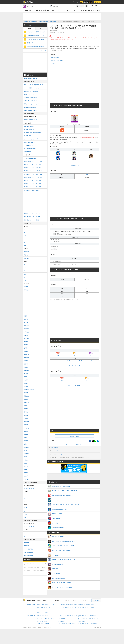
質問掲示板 (26, 546)
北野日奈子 (26, 338)
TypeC (81, 361)
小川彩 (25, 463)
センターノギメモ (71, 10)
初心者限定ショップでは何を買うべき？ (33, 133)
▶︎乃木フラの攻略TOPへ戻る (30, 79)
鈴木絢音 (26, 345)
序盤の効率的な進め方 (29, 126)
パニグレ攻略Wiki (82, 622)
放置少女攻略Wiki (61, 622)
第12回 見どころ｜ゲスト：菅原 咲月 (32, 187)
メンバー (64, 10)
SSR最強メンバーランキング (30, 98)
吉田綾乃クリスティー (29, 390)
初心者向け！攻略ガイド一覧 (30, 120)
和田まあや (26, 332)
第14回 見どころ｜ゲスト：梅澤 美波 (32, 181)
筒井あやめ (26, 422)
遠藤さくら (26, 396)
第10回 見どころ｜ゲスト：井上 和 (32, 214)
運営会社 (74, 600)
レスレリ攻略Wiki (61, 619)
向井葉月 (26, 383)
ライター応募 (96, 600)
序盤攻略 (26, 10)
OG (25, 265)
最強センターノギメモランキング (31, 104)
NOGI (25, 245)
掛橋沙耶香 (26, 402)
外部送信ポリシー (59, 600)
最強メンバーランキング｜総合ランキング (33, 85)
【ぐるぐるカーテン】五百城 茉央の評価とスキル (37, 32)
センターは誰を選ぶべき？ (30, 149)
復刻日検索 (88, 10)
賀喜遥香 (26, 399)
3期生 (25, 274)
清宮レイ (26, 415)
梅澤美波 (26, 364)
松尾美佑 (26, 441)
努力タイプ (26, 252)
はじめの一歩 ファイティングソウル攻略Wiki (88, 624)
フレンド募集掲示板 (28, 549)
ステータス (54, 63)
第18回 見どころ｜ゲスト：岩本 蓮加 (32, 168)
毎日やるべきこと (28, 136)
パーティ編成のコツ (28, 145)
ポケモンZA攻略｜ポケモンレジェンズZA (46, 605)
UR (25, 233)
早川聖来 (26, 425)
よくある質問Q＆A (28, 152)
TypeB (68, 361)
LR (25, 229)
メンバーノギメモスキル (57, 61)
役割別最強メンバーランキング (31, 91)
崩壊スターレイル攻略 (42, 611)
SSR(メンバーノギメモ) (57, 454)
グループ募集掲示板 (28, 552)
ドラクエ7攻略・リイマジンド (43, 608)
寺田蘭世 (26, 348)
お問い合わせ (67, 600)
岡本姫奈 (26, 460)
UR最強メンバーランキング (30, 94)
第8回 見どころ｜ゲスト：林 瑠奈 (32, 220)
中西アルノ (26, 479)
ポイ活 (75, 2)
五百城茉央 (26, 447)
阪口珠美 (26, 374)
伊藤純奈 (26, 335)
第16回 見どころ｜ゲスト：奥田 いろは (33, 174)
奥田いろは (26, 466)
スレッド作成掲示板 (28, 555)
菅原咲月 (26, 473)
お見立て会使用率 (47, 10)
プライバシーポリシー (48, 600)
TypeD (93, 361)
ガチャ (54, 10)
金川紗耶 (26, 406)
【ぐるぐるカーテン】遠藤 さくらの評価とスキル (37, 36)
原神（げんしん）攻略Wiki (43, 615)
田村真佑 (26, 418)
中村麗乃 (26, 380)
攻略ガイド (94, 10)
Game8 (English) (82, 600)
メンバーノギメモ (80, 10)
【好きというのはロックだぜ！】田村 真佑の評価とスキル (37, 39)
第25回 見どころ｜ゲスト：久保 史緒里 (33, 161)
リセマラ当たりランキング (30, 107)
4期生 (25, 277)
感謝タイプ (26, 258)
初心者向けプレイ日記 (29, 129)
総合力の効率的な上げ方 (29, 142)
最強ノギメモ (39, 10)
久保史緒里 (26, 370)
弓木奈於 (26, 444)
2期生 (25, 271)
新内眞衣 (26, 342)
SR (25, 239)
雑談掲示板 (26, 543)
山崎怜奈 (26, 351)
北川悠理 (26, 409)
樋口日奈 (26, 322)
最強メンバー (32, 10)
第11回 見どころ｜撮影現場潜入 (31, 190)
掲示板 (99, 10)
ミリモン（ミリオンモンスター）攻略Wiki (66, 624)
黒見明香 (26, 431)
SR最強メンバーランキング (30, 101)
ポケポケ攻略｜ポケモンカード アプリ (86, 608)
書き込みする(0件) (74, 436)
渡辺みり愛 (26, 354)
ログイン (97, 2)
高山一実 (26, 319)
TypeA (56, 361)
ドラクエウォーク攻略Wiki (43, 613)
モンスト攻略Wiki (82, 611)
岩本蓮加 (26, 361)
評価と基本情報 (55, 58)
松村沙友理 (26, 329)
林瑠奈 (25, 438)
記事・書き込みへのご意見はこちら (74, 445)
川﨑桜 (25, 470)
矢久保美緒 (26, 428)
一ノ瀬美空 (26, 454)
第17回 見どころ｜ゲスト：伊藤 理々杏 (33, 171)
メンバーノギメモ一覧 (29, 527)
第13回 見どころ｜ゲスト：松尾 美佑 (32, 184)
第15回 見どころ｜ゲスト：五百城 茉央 (33, 177)
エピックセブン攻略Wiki (42, 622)
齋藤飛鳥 (26, 316)
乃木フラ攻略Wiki (54, 448)
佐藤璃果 (26, 434)
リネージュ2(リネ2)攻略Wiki (43, 624)
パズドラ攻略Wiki (61, 611)
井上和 (25, 457)
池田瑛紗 (26, 450)
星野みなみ (26, 326)
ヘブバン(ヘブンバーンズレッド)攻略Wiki (46, 619)
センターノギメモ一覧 (29, 489)
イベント (58, 10)
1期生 (25, 268)
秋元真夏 (26, 287)
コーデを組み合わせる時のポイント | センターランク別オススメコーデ (37, 47)
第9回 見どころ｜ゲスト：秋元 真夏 (32, 217)
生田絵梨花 (26, 290)
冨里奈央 (26, 476)
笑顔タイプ (26, 255)
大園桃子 (26, 367)
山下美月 (26, 386)
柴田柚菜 (26, 412)
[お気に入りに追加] (80, 6)
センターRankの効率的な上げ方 (31, 139)
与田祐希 (26, 393)
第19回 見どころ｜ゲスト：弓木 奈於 (32, 165)
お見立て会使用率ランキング (30, 110)
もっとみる (43, 50)
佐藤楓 (25, 377)
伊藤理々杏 (26, 358)
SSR (87, 175)
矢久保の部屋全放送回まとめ (30, 158)
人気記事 (29, 29)
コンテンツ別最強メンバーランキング (32, 88)
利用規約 (39, 600)
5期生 (25, 281)
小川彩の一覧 (30, 43)
